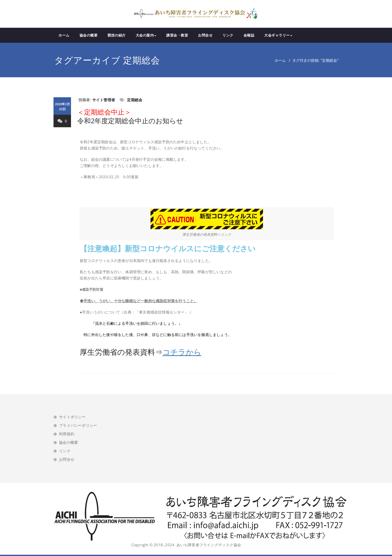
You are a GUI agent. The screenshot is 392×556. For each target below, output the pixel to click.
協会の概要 (89, 35)
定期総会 (135, 100)
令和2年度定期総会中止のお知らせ (130, 116)
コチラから (182, 352)
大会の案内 (146, 35)
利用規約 (67, 434)
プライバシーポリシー (78, 425)
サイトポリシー (72, 417)
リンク (228, 35)
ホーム (64, 35)
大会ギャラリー (278, 35)
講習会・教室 (177, 35)
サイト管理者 (104, 100)
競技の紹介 (117, 35)
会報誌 (249, 35)
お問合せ (205, 35)
